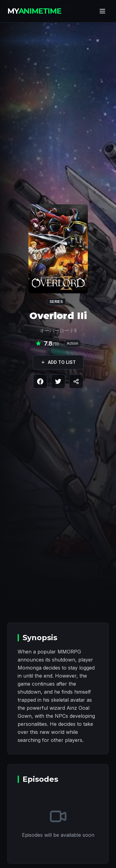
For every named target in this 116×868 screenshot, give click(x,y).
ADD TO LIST (58, 362)
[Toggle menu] (102, 11)
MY (34, 11)
